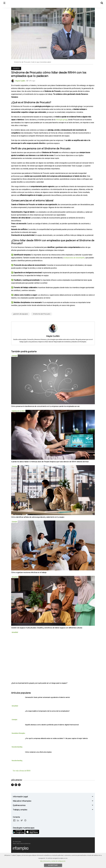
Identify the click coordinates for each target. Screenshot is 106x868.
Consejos (16, 68)
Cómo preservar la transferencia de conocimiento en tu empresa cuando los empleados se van (45, 406)
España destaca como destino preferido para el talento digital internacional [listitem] (52, 725)
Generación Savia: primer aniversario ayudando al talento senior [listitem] (47, 697)
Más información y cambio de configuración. (53, 861)
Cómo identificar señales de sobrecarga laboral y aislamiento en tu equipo (38, 517)
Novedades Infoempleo (18, 733)
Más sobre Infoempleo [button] (22, 801)
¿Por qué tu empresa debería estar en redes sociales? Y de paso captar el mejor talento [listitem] (56, 738)
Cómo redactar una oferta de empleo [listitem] (38, 752)
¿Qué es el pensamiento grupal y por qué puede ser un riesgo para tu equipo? (39, 683)
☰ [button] (4, 3)
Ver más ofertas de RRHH (22, 771)
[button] (102, 3)
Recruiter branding (17, 747)
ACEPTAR (53, 865)
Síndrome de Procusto (42, 314)
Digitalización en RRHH (18, 411)
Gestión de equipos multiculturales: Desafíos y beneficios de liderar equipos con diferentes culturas (47, 628)
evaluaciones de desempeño (74, 258)
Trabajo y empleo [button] (20, 810)
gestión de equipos (20, 314)
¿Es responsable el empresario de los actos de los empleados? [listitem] (47, 711)
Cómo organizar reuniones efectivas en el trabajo (29, 572)
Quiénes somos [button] (19, 805)
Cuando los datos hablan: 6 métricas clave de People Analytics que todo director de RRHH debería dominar (50, 462)
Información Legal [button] (20, 797)
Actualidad (15, 577)
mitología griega (62, 120)
